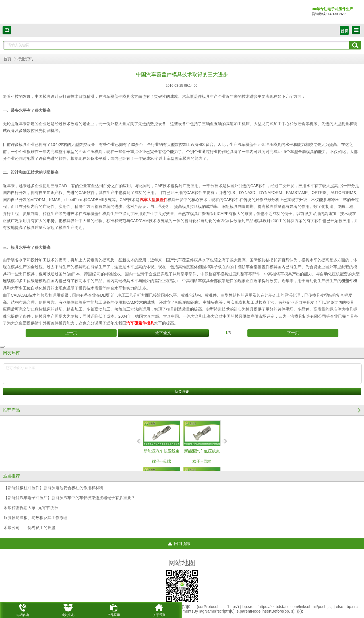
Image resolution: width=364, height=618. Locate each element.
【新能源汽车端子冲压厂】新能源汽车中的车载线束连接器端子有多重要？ (69, 498)
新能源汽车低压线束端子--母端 (162, 442)
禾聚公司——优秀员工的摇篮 (30, 528)
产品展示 (114, 609)
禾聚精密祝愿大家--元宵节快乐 (31, 508)
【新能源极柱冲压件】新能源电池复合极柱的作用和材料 (53, 488)
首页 (7, 59)
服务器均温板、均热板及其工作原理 (36, 518)
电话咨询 (23, 609)
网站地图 (182, 563)
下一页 (293, 333)
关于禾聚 (159, 609)
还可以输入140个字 (182, 374)
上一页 (71, 333)
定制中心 (68, 609)
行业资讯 (25, 59)
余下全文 (163, 333)
